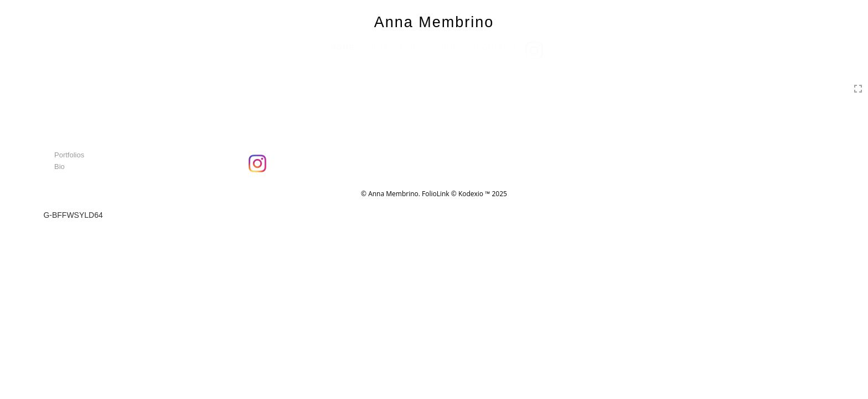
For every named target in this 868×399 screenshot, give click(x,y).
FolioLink (436, 194)
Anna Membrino (434, 22)
